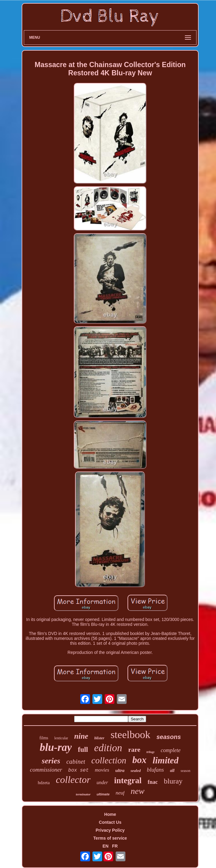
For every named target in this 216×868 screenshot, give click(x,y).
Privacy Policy (110, 830)
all (172, 771)
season (185, 771)
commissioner (46, 770)
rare (134, 750)
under (102, 782)
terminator (83, 794)
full (83, 750)
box (140, 760)
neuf (120, 793)
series (51, 761)
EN (105, 846)
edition (108, 748)
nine (81, 736)
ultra (120, 770)
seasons (169, 737)
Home (110, 814)
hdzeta (44, 783)
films (44, 738)
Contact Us (110, 822)
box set (79, 770)
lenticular (61, 738)
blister (99, 738)
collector (73, 780)
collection (109, 760)
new (137, 791)
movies (102, 770)
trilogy (151, 752)
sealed (136, 771)
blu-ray (56, 747)
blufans (155, 770)
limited (166, 760)
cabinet (76, 762)
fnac (153, 782)
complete (171, 750)
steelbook (130, 735)
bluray (173, 781)
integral (128, 780)
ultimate (103, 794)
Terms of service (110, 838)
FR (115, 846)
